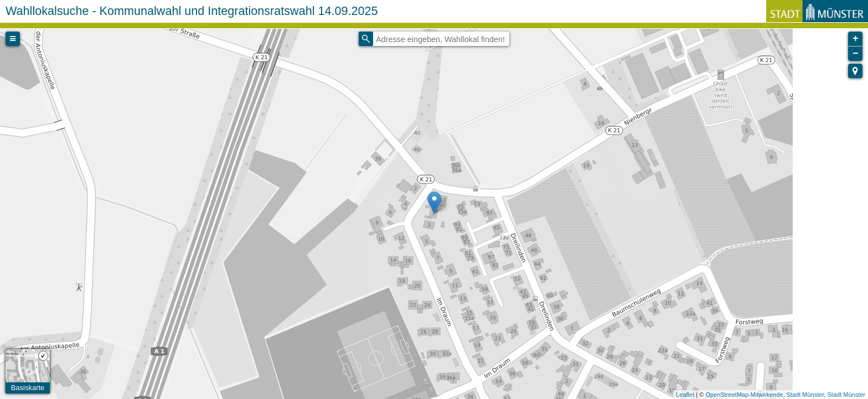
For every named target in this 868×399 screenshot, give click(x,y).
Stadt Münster (805, 395)
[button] (855, 71)
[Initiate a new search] (366, 39)
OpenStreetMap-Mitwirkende (744, 395)
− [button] (856, 54)
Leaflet (685, 395)
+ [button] (856, 39)
